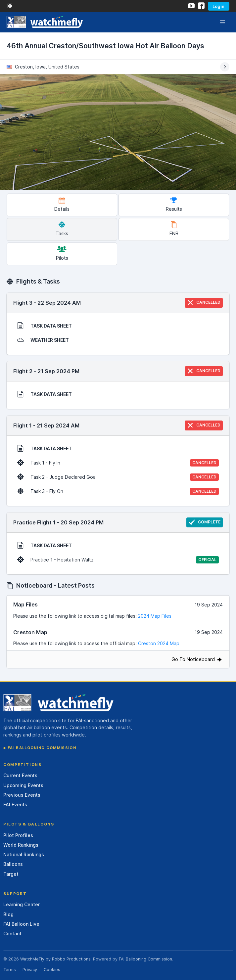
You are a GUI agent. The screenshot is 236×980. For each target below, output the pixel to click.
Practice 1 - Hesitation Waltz (118, 560)
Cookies (52, 970)
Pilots (62, 253)
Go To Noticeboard (197, 659)
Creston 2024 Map (159, 643)
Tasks (62, 229)
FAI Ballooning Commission (42, 748)
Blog (8, 914)
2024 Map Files (155, 616)
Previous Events (22, 795)
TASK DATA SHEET (45, 326)
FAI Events (15, 804)
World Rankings (21, 845)
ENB (174, 229)
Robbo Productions (71, 959)
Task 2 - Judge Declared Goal (118, 477)
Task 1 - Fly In (118, 463)
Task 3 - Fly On (118, 491)
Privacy (30, 970)
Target (11, 874)
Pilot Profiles (18, 835)
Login (218, 6)
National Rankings (24, 854)
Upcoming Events (23, 785)
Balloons (13, 864)
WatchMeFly (32, 959)
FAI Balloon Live (21, 924)
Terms (10, 970)
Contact (12, 934)
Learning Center (22, 904)
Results (174, 204)
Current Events (20, 775)
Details (62, 204)
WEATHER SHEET (43, 340)
